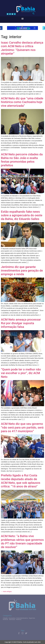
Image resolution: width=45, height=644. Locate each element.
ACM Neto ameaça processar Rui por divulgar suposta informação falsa (21, 323)
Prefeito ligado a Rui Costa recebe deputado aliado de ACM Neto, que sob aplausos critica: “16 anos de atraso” (21, 481)
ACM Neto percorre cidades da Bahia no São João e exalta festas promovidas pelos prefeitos (22, 160)
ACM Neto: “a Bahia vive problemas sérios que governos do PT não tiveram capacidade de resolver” (22, 542)
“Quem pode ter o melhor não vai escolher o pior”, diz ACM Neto (21, 373)
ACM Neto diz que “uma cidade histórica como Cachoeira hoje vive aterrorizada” (22, 102)
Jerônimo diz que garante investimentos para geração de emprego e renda (22, 271)
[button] (22, 19)
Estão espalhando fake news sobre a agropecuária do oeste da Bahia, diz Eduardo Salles (22, 215)
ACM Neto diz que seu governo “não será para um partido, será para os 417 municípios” (22, 427)
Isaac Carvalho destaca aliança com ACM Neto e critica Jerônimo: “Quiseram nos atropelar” (22, 48)
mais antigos (6, 591)
